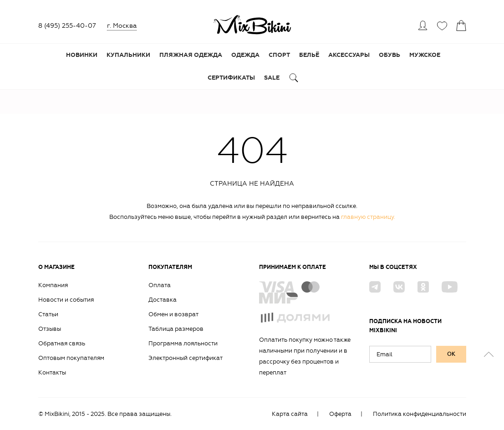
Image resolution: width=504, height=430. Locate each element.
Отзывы (50, 329)
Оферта (340, 414)
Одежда (245, 55)
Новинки (82, 55)
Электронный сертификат (186, 358)
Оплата (160, 285)
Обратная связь (62, 343)
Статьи (48, 314)
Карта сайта (290, 414)
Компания (53, 285)
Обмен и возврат (173, 314)
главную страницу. (368, 217)
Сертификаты (231, 78)
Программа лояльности (183, 343)
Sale (272, 78)
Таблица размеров (176, 329)
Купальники (128, 55)
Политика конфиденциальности (420, 414)
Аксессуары (349, 55)
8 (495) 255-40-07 (67, 26)
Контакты (52, 372)
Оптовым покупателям (71, 358)
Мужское (425, 55)
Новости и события (66, 300)
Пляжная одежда (191, 55)
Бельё (309, 55)
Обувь (389, 55)
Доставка (163, 300)
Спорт (279, 55)
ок (451, 354)
